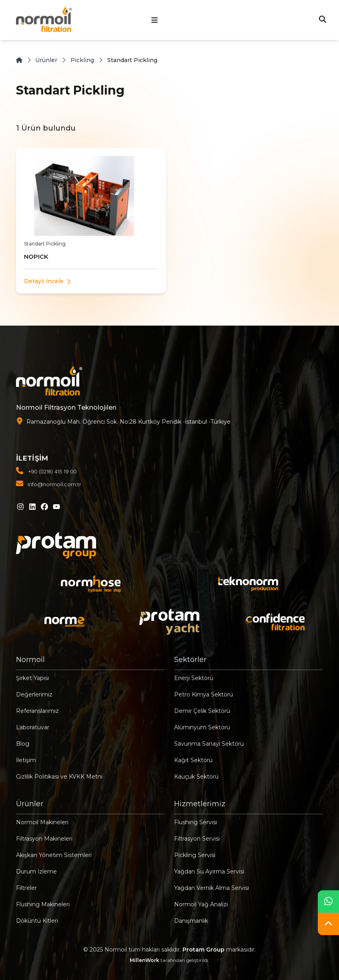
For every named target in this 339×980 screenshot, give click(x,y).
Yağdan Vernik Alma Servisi (212, 888)
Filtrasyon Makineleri (44, 839)
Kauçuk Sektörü (196, 777)
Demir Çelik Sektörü (202, 711)
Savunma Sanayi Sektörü (209, 744)
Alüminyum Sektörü (202, 727)
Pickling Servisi (195, 855)
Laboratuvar (33, 727)
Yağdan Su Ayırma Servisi (209, 871)
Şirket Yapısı (32, 678)
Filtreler (26, 888)
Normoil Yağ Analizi (201, 904)
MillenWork (144, 960)
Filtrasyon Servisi (197, 839)
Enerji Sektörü (194, 678)
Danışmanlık (191, 921)
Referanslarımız (37, 711)
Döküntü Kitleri (37, 921)
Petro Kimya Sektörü (204, 694)
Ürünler (46, 60)
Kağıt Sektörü (193, 760)
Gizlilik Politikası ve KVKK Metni (59, 777)
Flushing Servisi (196, 822)
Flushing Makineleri (43, 904)
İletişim (26, 760)
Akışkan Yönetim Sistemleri (54, 855)
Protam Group (204, 950)
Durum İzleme (36, 871)
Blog (23, 744)
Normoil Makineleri (42, 822)
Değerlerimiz (34, 694)
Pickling (82, 60)
